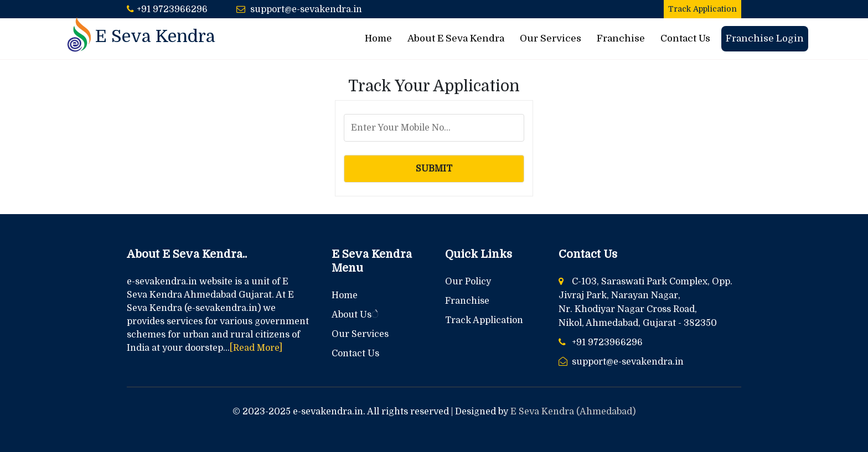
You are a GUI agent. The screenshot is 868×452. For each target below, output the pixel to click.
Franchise (621, 38)
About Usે (355, 315)
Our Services (551, 38)
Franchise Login (765, 38)
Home (378, 38)
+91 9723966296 (172, 9)
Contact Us (685, 38)
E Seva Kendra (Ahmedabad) (573, 412)
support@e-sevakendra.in (306, 9)
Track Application (702, 9)
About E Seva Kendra (456, 38)
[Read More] (256, 348)
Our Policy (468, 282)
